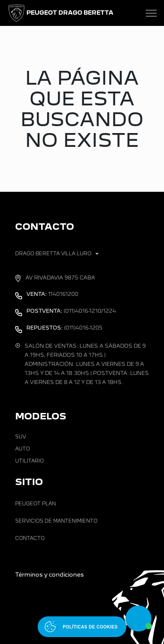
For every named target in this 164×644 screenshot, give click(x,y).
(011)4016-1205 (64, 328)
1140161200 (52, 294)
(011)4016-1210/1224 (71, 311)
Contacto (30, 538)
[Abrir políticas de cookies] (82, 627)
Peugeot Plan (35, 504)
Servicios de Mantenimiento (56, 521)
